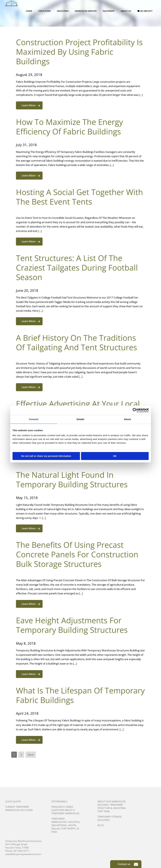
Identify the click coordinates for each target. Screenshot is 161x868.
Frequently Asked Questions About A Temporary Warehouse (65, 810)
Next (31, 755)
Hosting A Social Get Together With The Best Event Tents (79, 197)
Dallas (55, 828)
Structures (45, 11)
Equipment (109, 11)
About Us (126, 11)
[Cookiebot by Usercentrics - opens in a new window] (135, 410)
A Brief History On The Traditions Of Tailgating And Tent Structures (77, 342)
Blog (101, 825)
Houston (74, 822)
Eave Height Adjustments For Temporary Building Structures (72, 625)
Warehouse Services (86, 11)
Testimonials (59, 801)
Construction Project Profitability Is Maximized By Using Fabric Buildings (79, 52)
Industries (63, 11)
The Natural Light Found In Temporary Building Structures (72, 480)
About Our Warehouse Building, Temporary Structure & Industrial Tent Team (112, 806)
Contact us (128, 864)
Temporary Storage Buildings (110, 818)
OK (115, 456)
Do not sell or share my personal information (46, 456)
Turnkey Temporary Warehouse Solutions (19, 808)
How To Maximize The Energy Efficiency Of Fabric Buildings (69, 127)
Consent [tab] (34, 419)
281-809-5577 (21, 851)
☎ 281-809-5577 (145, 11)
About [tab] (128, 419)
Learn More (31, 105)
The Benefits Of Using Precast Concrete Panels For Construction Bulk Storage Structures (77, 554)
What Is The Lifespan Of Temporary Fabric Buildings (80, 695)
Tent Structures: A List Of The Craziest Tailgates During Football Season (77, 268)
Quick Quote (13, 801)
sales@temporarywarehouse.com (23, 854)
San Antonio (59, 825)
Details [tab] (81, 419)
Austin (72, 825)
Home (29, 11)
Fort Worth (68, 828)
